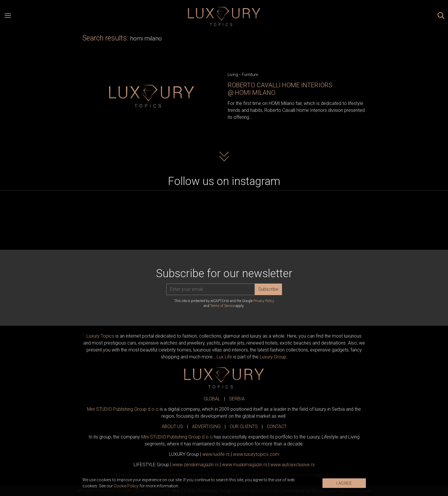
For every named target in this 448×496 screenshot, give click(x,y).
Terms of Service (222, 306)
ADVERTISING (206, 426)
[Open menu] (8, 16)
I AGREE (344, 483)
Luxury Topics (100, 336)
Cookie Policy (126, 486)
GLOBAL (212, 399)
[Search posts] (441, 16)
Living (233, 75)
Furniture (250, 75)
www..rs (216, 454)
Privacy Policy (264, 301)
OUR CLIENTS (244, 426)
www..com (256, 454)
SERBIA (237, 399)
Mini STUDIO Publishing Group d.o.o (123, 409)
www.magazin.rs (196, 465)
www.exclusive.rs (293, 465)
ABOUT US (172, 426)
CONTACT (277, 426)
